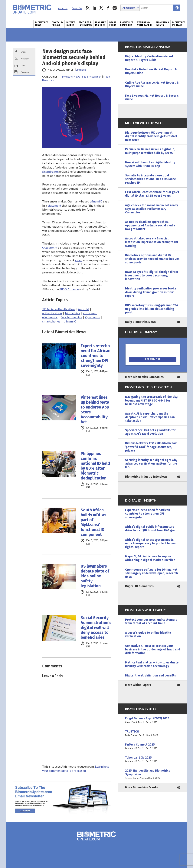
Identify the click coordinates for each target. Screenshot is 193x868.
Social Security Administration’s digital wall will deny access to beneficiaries (96, 628)
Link (23, 65)
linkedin (94, 8)
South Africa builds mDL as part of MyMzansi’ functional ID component (93, 522)
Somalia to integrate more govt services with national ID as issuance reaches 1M (150, 179)
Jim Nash (81, 70)
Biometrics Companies (127, 24)
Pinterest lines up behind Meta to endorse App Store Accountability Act (95, 410)
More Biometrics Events (141, 787)
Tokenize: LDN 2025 (153, 759)
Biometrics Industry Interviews (146, 477)
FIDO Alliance (69, 289)
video (79, 260)
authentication (52, 313)
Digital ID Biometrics (139, 586)
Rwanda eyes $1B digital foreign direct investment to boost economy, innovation (152, 275)
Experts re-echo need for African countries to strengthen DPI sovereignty (96, 356)
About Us (63, 8)
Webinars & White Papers (144, 24)
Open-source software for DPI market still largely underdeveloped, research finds (152, 573)
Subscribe (77, 8)
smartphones (51, 321)
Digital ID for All (57, 24)
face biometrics (71, 317)
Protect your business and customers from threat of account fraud (151, 621)
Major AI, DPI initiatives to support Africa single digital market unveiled (150, 558)
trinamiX (96, 201)
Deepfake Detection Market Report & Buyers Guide (151, 71)
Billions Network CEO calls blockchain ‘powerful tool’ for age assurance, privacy (151, 447)
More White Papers (138, 685)
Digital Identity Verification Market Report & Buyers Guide (149, 58)
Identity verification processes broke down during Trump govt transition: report (151, 292)
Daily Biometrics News (140, 322)
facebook (108, 8)
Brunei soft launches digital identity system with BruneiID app (150, 164)
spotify (115, 8)
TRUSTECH (153, 733)
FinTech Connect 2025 (153, 746)
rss (88, 8)
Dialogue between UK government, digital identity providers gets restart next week (151, 136)
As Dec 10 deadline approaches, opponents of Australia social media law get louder (150, 225)
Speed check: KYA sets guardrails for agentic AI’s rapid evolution (150, 432)
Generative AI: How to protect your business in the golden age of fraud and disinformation (153, 649)
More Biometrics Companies (144, 377)
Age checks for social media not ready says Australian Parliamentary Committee (152, 209)
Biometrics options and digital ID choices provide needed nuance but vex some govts (152, 259)
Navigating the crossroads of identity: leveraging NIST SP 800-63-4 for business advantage (152, 400)
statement (54, 205)
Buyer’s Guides (71, 24)
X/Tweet (25, 58)
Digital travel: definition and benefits (150, 676)
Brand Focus (113, 24)
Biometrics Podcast (179, 24)
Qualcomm (50, 247)
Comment (26, 72)
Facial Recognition (92, 77)
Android (83, 309)
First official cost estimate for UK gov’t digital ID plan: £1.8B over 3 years (152, 194)
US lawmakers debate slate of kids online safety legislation (95, 576)
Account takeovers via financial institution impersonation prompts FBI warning (152, 242)
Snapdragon (50, 171)
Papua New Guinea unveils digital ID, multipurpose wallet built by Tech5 (150, 151)
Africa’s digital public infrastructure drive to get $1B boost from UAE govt (151, 529)
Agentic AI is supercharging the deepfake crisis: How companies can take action (150, 417)
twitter (101, 8)
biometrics (73, 313)
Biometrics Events (162, 24)
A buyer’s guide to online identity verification (148, 634)
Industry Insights (100, 24)
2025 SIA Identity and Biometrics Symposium (153, 774)
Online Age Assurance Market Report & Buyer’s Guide (152, 84)
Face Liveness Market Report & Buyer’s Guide (152, 97)
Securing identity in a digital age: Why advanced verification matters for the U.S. (151, 464)
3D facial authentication (58, 309)
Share (24, 52)
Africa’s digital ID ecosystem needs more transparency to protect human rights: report (151, 543)
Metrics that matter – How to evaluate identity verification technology (152, 664)
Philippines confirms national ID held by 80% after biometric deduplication (95, 466)
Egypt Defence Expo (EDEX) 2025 (153, 720)
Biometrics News (42, 24)
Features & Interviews (85, 24)
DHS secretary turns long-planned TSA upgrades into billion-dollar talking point (152, 309)
